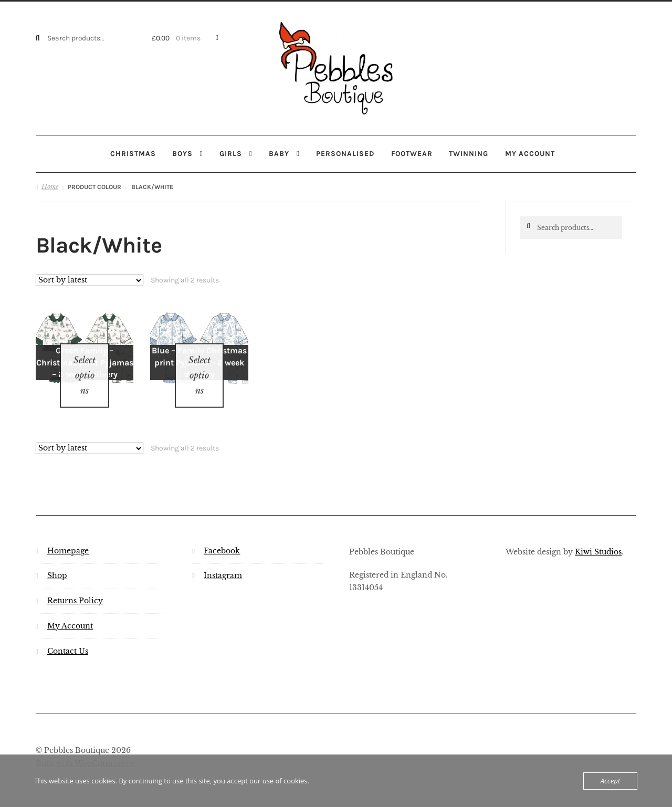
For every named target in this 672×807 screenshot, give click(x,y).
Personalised (345, 153)
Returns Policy (75, 587)
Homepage (68, 537)
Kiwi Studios (598, 538)
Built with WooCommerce (85, 750)
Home (50, 187)
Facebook (222, 537)
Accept (610, 781)
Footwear (412, 153)
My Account (70, 612)
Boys (182, 153)
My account (530, 153)
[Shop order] (90, 280)
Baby (279, 153)
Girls (231, 153)
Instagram (223, 562)
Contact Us (68, 638)
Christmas (133, 153)
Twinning (469, 153)
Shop (57, 562)
